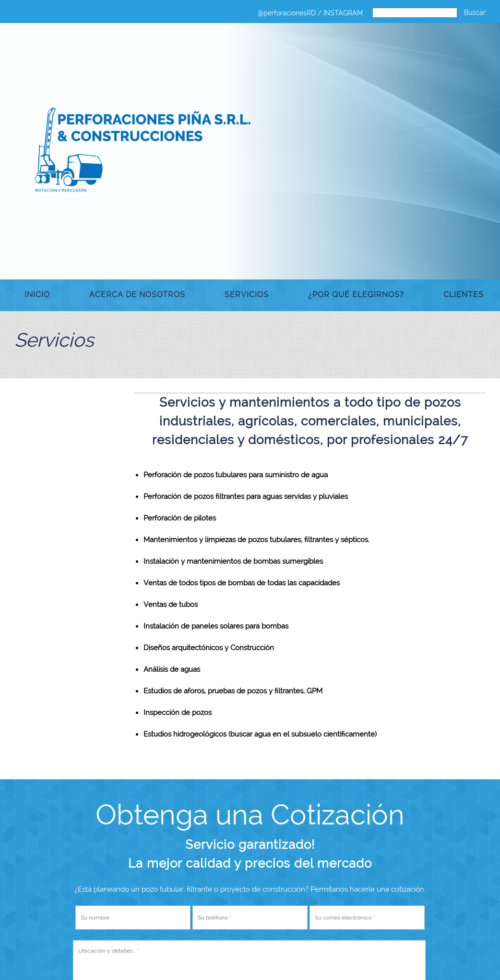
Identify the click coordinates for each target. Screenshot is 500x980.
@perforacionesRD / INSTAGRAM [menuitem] (310, 13)
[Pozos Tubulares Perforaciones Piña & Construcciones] (144, 150)
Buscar (475, 12)
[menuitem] (37, 295)
